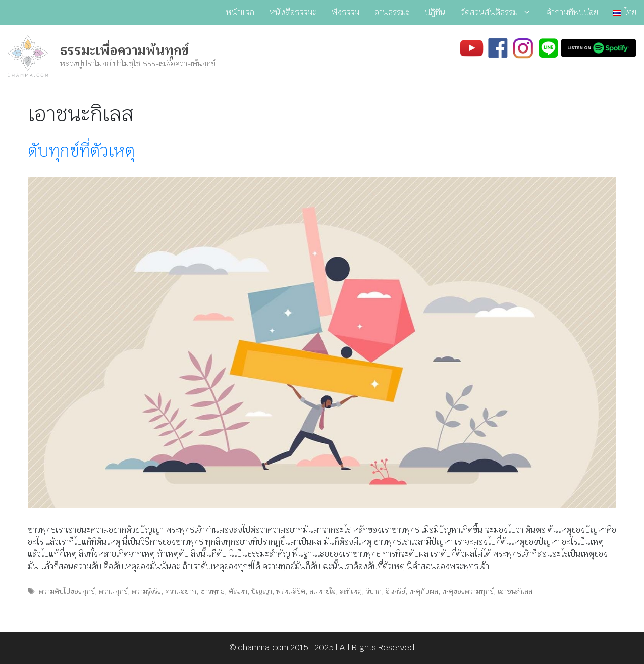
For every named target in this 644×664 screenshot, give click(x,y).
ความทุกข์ (113, 591)
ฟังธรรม (345, 12)
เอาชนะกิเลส (515, 591)
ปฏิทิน (435, 12)
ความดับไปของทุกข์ (67, 591)
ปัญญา (262, 591)
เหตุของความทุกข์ (468, 591)
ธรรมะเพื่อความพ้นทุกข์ (124, 50)
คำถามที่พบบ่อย (572, 12)
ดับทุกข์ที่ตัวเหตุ (81, 151)
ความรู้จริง (146, 591)
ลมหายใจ (323, 591)
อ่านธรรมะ (392, 12)
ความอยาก (181, 591)
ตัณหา (238, 591)
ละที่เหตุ (351, 591)
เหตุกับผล (424, 591)
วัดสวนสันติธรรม (500, 13)
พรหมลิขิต (291, 591)
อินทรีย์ (395, 591)
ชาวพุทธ (212, 591)
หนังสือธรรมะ (293, 12)
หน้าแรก (240, 12)
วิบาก (374, 591)
